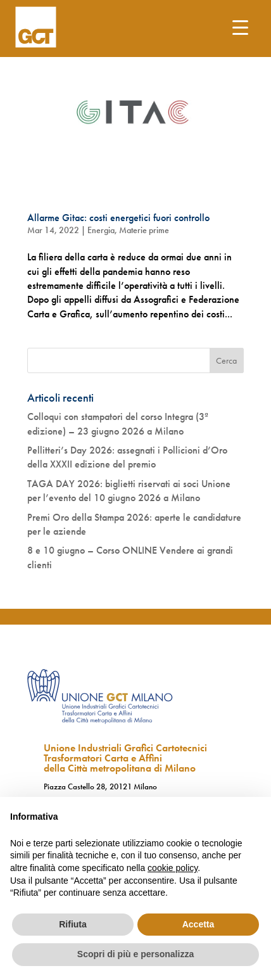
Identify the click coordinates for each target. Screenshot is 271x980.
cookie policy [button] (173, 868)
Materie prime (144, 230)
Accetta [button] (199, 924)
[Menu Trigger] (240, 27)
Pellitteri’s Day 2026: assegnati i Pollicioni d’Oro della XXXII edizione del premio (127, 457)
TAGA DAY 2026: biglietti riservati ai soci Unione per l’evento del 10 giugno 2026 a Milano (129, 491)
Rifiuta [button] (73, 924)
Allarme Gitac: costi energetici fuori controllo (118, 218)
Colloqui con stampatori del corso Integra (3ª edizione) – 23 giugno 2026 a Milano (118, 423)
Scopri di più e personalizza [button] (135, 954)
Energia (101, 230)
